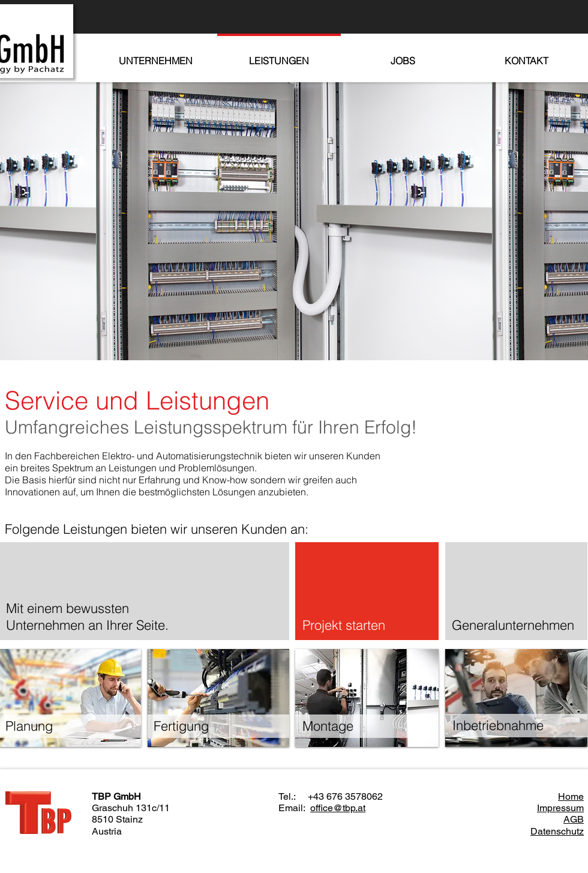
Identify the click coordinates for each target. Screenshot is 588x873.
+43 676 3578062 (345, 796)
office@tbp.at (338, 808)
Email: (294, 808)
